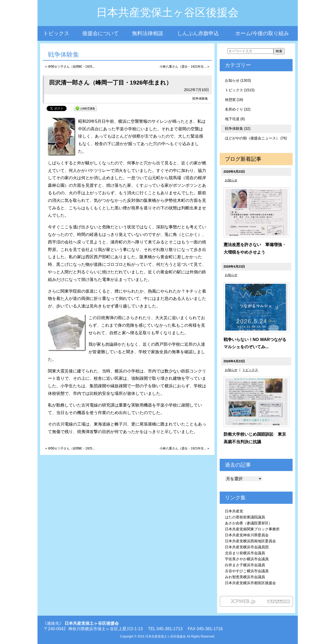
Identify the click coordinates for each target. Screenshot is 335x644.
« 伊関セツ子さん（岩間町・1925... (70, 67)
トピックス (56, 33)
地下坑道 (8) (235, 119)
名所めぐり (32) (238, 109)
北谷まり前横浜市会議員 (245, 553)
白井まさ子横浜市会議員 (245, 565)
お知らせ (231, 180)
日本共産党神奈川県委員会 (247, 535)
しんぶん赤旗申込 (198, 33)
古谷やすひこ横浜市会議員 (247, 571)
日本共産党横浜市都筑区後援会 (250, 583)
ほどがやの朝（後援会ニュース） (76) (256, 138)
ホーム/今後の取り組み (262, 33)
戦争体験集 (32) (238, 128)
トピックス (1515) (240, 90)
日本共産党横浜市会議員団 (247, 547)
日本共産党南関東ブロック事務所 (252, 529)
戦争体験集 (200, 99)
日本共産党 (234, 511)
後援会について (100, 33)
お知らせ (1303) (238, 80)
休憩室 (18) (234, 100)
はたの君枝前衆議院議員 (245, 517)
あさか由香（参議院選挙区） (249, 523)
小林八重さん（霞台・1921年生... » (184, 67)
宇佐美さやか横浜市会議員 (247, 559)
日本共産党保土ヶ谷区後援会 (167, 12)
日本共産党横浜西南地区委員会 (250, 541)
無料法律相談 (148, 33)
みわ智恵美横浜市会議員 (245, 577)
